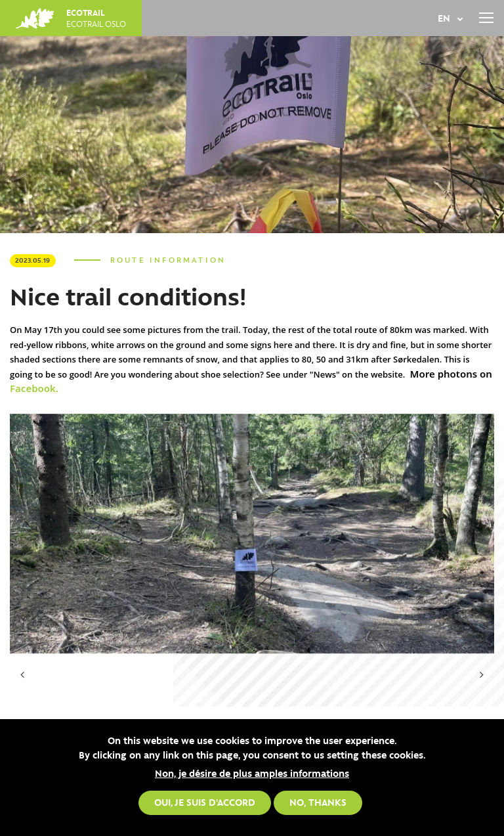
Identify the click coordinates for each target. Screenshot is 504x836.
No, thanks (318, 802)
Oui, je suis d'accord (205, 802)
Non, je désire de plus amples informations (252, 773)
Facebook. (34, 388)
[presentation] (23, 675)
